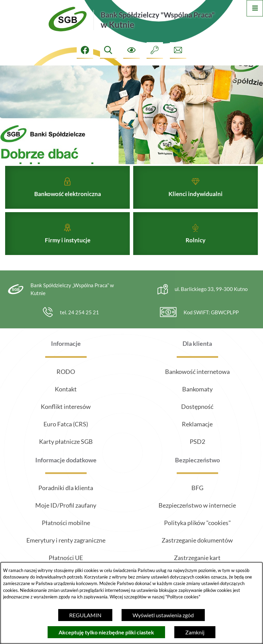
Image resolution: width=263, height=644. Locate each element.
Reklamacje (197, 424)
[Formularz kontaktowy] (178, 50)
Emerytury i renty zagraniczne (66, 540)
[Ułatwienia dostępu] (131, 50)
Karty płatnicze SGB (66, 441)
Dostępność (197, 406)
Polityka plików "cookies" (197, 523)
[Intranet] (155, 50)
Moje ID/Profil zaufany (66, 505)
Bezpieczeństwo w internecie (197, 505)
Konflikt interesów (66, 406)
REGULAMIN (85, 615)
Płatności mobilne (66, 523)
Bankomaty (197, 389)
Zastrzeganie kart (197, 558)
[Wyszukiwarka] (108, 50)
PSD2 (197, 441)
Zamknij (195, 632)
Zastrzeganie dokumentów (197, 540)
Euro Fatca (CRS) (66, 424)
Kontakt (66, 389)
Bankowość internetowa (197, 372)
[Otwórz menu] (255, 8)
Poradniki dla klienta (66, 488)
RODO (66, 372)
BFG (197, 488)
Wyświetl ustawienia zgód (163, 615)
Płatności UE (66, 558)
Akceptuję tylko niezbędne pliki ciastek (106, 632)
